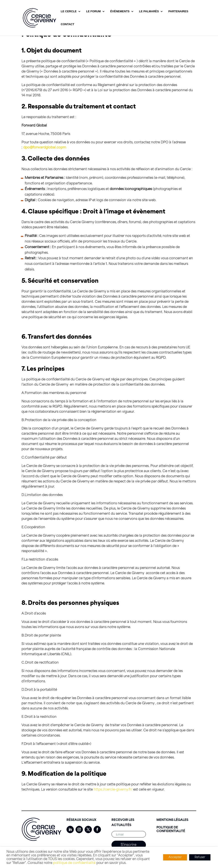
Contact (67, 24)
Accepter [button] (175, 857)
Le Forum (93, 11)
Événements (120, 11)
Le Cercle (69, 11)
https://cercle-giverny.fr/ (113, 790)
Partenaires (178, 11)
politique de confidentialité (74, 863)
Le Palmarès (149, 11)
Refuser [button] (200, 857)
